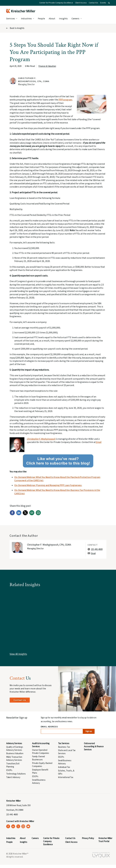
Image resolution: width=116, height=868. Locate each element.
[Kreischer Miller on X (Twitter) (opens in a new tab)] (18, 826)
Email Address (49, 727)
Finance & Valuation (47, 66)
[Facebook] (12, 515)
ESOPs (9, 770)
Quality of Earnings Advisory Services (15, 749)
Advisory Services (14, 743)
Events (103, 3)
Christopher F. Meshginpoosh (41, 439)
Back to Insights (17, 28)
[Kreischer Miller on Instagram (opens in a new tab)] (23, 826)
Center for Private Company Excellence (56, 3)
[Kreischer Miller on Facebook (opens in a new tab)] (8, 826)
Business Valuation (15, 753)
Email (98, 442)
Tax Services (64, 743)
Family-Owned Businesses (38, 758)
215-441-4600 (97, 549)
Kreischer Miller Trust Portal (105, 840)
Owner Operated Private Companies (40, 752)
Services (11, 18)
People (41, 18)
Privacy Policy (88, 838)
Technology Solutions (16, 774)
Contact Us (93, 3)
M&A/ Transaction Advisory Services (14, 759)
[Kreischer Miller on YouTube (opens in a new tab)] (28, 826)
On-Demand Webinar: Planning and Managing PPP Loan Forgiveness (48, 485)
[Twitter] (25, 515)
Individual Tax (64, 767)
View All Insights (18, 654)
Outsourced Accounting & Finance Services (94, 747)
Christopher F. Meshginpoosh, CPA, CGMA (34, 80)
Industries (26, 18)
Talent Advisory (13, 777)
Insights (63, 18)
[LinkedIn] (19, 515)
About (52, 18)
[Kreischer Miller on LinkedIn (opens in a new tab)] (13, 826)
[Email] (32, 515)
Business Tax (64, 747)
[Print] (38, 515)
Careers (75, 18)
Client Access (81, 3)
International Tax (66, 777)
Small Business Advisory (39, 782)
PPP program (65, 100)
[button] (109, 3)
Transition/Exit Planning (13, 765)
